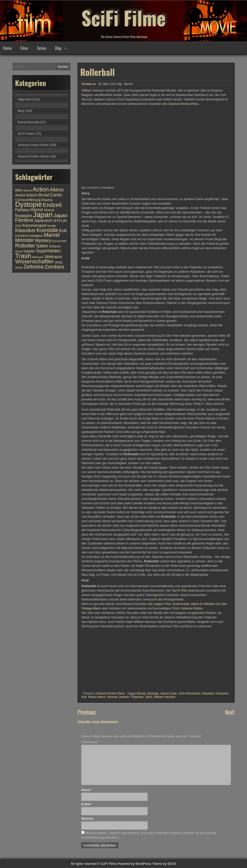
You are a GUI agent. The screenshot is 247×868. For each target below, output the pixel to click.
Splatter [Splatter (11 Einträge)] (29, 251)
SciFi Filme (124, 17)
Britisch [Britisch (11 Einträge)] (32, 195)
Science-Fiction (192, 608)
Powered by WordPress (134, 864)
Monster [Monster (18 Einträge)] (25, 240)
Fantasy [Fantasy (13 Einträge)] (22, 210)
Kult (84, 697)
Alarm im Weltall (202, 604)
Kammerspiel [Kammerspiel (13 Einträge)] (35, 225)
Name (87, 790)
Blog (58, 48)
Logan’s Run (162, 604)
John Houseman (189, 693)
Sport (149, 697)
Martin (128, 84)
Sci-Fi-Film (180, 590)
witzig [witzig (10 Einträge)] (58, 262)
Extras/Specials (28, 122)
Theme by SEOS (164, 864)
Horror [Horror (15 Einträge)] (37, 210)
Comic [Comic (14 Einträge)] (56, 195)
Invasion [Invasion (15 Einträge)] (24, 216)
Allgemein (25, 99)
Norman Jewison (118, 697)
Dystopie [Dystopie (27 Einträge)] (28, 204)
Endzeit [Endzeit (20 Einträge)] (52, 205)
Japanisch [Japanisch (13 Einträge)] (43, 220)
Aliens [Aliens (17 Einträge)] (57, 190)
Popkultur (137, 697)
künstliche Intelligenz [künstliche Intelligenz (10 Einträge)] (29, 236)
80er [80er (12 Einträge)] (19, 190)
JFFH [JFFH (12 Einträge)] (57, 221)
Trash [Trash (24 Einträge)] (23, 256)
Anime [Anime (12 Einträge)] (20, 195)
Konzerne (222, 693)
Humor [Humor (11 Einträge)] (49, 210)
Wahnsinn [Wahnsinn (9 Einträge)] (38, 257)
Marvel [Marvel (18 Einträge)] (52, 235)
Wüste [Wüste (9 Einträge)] (19, 268)
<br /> (96, 658)
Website (87, 819)
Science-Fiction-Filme (110, 693)
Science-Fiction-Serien (34, 156)
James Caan (169, 693)
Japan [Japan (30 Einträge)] (43, 215)
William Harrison (165, 697)
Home (7, 48)
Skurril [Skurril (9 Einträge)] (19, 251)
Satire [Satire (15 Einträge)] (42, 246)
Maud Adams (97, 697)
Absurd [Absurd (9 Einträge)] (27, 190)
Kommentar (91, 742)
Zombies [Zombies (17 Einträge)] (54, 267)
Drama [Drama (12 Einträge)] (47, 200)
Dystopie (153, 693)
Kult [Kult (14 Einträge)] (63, 231)
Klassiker (208, 693)
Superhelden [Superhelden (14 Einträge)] (48, 251)
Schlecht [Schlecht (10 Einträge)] (55, 246)
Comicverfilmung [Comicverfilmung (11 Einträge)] (28, 200)
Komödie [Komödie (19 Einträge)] (47, 230)
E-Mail (87, 804)
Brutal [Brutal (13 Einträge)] (44, 195)
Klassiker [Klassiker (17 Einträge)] (25, 230)
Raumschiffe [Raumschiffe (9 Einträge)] (59, 241)
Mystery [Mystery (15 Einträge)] (43, 240)
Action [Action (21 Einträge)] (41, 189)
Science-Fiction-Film (183, 104)
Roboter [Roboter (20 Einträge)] (25, 245)
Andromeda (181, 604)
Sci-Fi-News (26, 134)
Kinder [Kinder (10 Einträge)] (52, 226)
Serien (42, 48)
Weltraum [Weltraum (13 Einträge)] (53, 257)
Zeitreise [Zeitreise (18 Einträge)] (34, 267)
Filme (24, 48)
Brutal (142, 693)
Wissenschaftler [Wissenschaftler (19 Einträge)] (34, 261)
